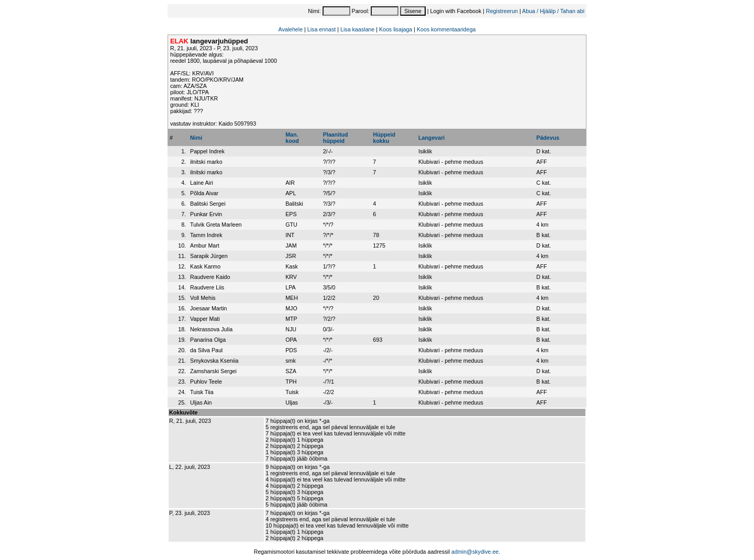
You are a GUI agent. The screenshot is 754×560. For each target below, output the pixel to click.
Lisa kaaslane (357, 29)
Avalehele (290, 29)
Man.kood (292, 138)
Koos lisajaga (396, 29)
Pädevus (548, 138)
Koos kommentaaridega (446, 29)
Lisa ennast (322, 29)
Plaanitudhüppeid (336, 138)
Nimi (196, 138)
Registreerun (502, 11)
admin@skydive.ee (475, 552)
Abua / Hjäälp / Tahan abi (553, 11)
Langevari (431, 138)
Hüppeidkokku (384, 138)
